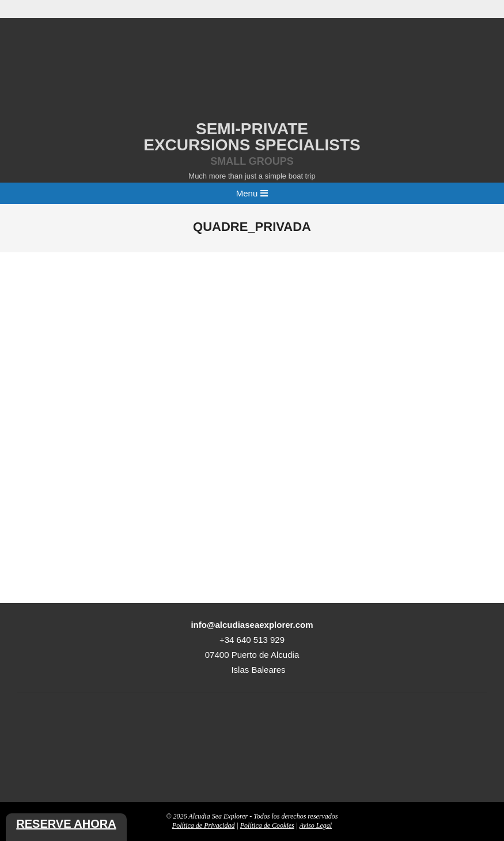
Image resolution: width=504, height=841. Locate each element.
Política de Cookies (267, 825)
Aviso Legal (316, 825)
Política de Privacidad (204, 825)
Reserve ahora (66, 824)
